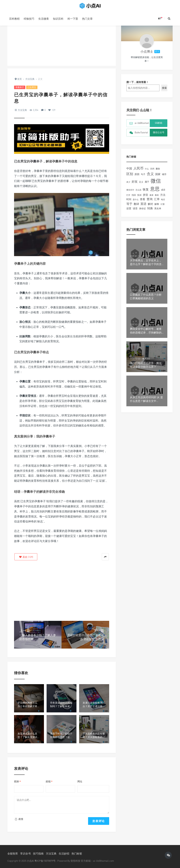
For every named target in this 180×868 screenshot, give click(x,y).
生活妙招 (64, 853)
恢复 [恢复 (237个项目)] (146, 192)
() (26, 557)
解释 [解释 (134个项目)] (157, 207)
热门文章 (87, 19)
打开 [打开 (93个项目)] (128, 198)
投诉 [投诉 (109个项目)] (139, 198)
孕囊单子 (20, 87)
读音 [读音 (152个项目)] (135, 211)
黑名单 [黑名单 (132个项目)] (158, 211)
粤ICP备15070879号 (45, 861)
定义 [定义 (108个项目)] (141, 184)
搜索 (164, 90)
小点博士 (147, 54)
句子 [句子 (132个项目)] (143, 177)
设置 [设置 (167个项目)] (129, 211)
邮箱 (49, 782)
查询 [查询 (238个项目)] (150, 202)
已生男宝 (32, 87)
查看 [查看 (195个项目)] (143, 202)
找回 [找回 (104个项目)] (134, 198)
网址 (80, 781)
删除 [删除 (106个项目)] (158, 171)
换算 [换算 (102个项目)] (152, 198)
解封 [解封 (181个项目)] (150, 206)
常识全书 (25, 853)
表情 (19, 819)
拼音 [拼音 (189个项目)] (146, 197)
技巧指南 (38, 853)
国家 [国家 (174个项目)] (158, 177)
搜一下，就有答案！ (137, 85)
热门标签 (77, 853)
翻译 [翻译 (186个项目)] (136, 206)
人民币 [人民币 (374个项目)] (138, 171)
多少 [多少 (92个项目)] (128, 184)
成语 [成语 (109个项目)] (163, 192)
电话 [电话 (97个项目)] (163, 202)
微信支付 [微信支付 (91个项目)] (130, 192)
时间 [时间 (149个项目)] (129, 202)
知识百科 (58, 19)
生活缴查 (44, 19)
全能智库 (13, 853)
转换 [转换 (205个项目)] (150, 211)
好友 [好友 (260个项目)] (135, 184)
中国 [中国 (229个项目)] (129, 171)
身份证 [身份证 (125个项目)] (142, 211)
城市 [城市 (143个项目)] (164, 177)
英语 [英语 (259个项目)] (143, 206)
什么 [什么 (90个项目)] (147, 171)
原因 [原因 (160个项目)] (137, 177)
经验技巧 (29, 19)
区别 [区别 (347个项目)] (130, 176)
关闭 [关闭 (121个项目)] (152, 171)
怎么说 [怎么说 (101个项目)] (138, 192)
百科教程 (14, 19)
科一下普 (73, 19)
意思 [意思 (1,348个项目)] (155, 191)
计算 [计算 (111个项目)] (163, 207)
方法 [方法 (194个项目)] (163, 197)
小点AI (31, 861)
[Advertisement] (62, 41)
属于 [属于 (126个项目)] (147, 184)
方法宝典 (22, 110)
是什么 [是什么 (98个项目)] (136, 202)
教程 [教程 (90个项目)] (157, 198)
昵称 (17, 782)
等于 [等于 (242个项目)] (129, 206)
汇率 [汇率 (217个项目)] (157, 202)
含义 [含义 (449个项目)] (150, 176)
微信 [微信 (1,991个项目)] (156, 183)
